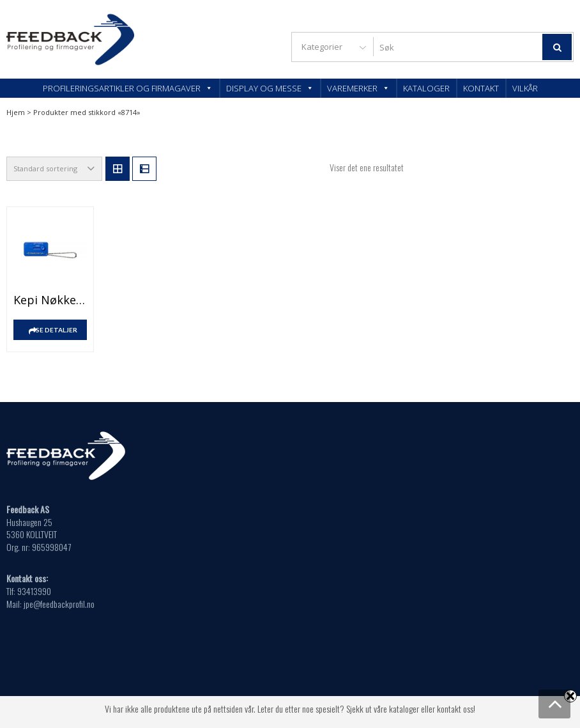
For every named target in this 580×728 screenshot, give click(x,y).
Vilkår (525, 88)
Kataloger (426, 88)
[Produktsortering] (54, 169)
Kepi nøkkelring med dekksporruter (50, 300)
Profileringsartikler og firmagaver (128, 88)
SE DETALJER (57, 330)
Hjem (16, 112)
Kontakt (481, 88)
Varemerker (358, 88)
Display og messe (270, 88)
